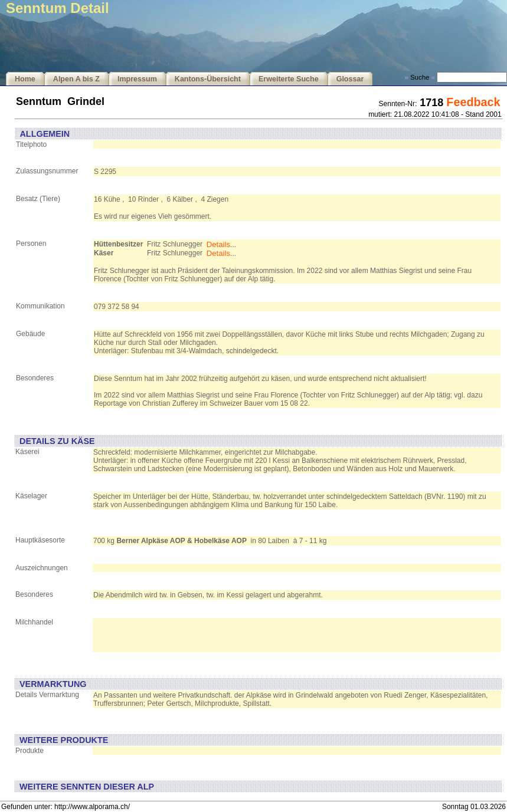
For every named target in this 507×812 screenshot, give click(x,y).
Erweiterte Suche (289, 79)
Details (218, 244)
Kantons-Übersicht (208, 79)
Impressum (137, 79)
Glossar (350, 79)
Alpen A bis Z (76, 79)
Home (25, 79)
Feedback (473, 102)
